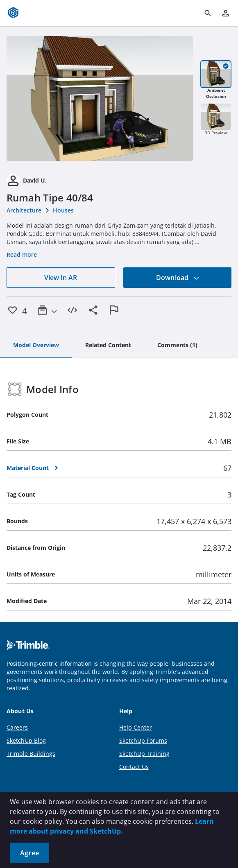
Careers (17, 727)
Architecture (24, 210)
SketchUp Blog (26, 740)
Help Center (136, 727)
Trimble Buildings (31, 754)
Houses (63, 210)
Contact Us (134, 767)
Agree (29, 853)
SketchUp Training (144, 754)
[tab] (36, 346)
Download (178, 278)
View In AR (61, 278)
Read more (22, 254)
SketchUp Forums (143, 740)
